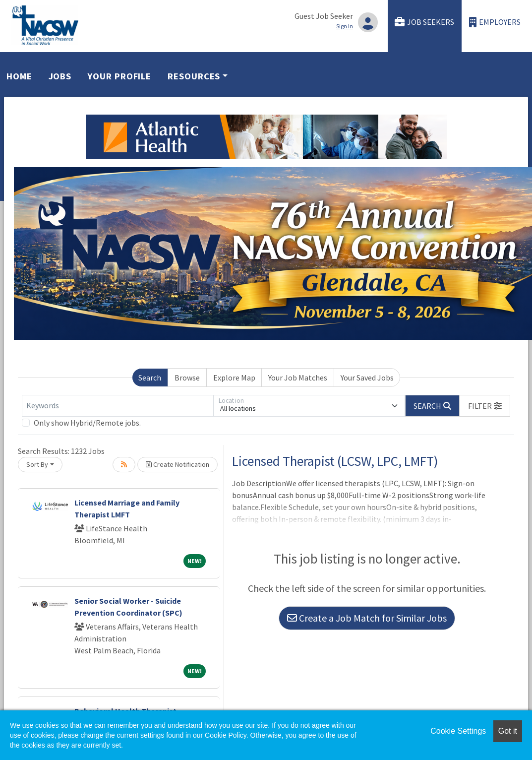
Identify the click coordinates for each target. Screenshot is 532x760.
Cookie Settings (458, 731)
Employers (495, 22)
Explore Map (234, 378)
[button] (485, 406)
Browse (187, 378)
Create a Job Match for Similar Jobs (367, 618)
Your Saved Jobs (367, 378)
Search (150, 378)
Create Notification (177, 464)
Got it (508, 731)
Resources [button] (194, 76)
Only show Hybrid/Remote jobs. (87, 423)
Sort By (37, 464)
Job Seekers (424, 22)
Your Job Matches (298, 378)
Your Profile (119, 76)
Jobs (60, 76)
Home (19, 76)
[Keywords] (118, 406)
